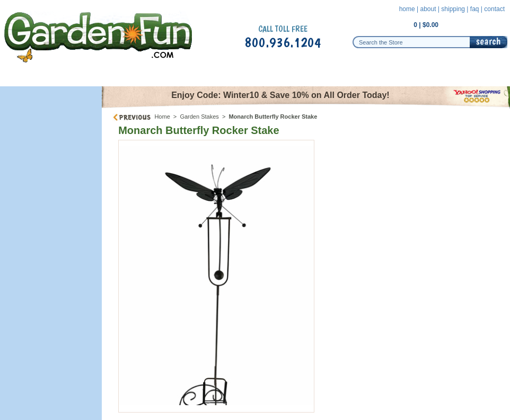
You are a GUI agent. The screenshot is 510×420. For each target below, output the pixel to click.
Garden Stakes (199, 117)
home (407, 9)
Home (162, 117)
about (428, 9)
